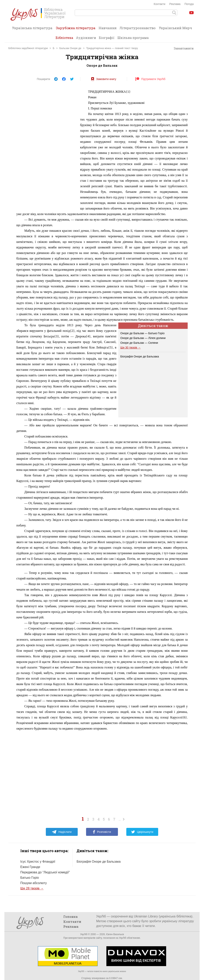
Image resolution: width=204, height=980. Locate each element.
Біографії (107, 38)
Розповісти (102, 832)
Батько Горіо (30, 878)
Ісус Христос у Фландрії (38, 862)
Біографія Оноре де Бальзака (140, 356)
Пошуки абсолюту (34, 883)
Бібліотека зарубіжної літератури (28, 48)
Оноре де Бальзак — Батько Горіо (142, 333)
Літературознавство (138, 28)
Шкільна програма (133, 38)
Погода (189, 4)
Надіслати (62, 832)
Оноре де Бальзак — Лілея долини (143, 338)
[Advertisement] (46, 149)
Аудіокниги (86, 38)
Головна (71, 917)
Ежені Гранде (30, 867)
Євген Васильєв (115, 934)
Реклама (175, 4)
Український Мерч (175, 28)
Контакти (160, 4)
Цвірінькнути (142, 832)
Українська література (32, 28)
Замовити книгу (104, 79)
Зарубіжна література (76, 29)
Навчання (108, 28)
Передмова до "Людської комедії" (45, 872)
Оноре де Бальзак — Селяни (139, 343)
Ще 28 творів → (32, 888)
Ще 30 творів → (130, 348)
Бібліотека (64, 38)
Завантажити (182, 48)
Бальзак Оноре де (70, 48)
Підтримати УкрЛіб (150, 79)
